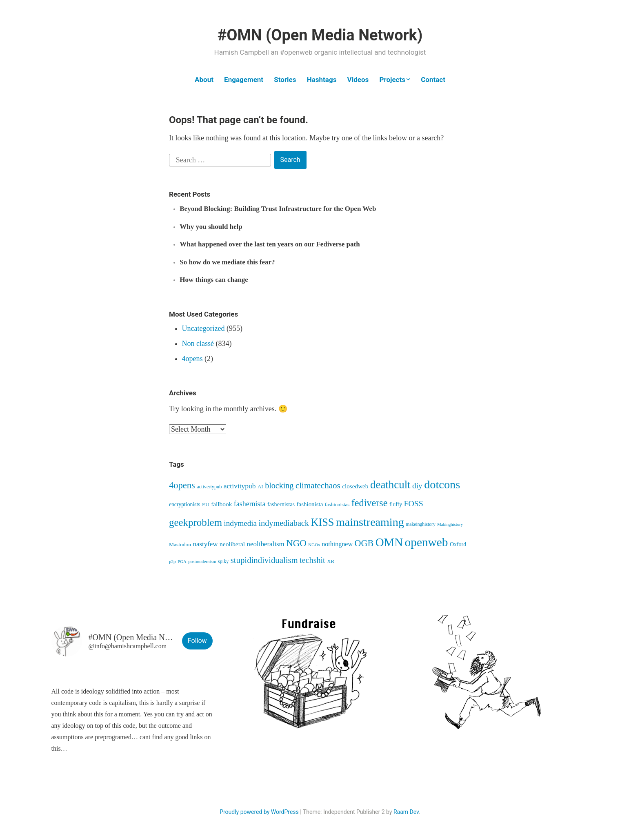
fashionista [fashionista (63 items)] (310, 504)
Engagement (244, 80)
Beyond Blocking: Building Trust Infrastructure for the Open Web (278, 209)
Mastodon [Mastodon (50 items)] (180, 544)
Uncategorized (203, 328)
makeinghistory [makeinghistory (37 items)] (421, 524)
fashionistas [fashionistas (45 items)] (337, 505)
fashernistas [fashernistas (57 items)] (281, 504)
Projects (392, 80)
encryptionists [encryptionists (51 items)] (185, 504)
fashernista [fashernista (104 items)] (250, 504)
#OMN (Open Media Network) (320, 35)
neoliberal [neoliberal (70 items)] (232, 544)
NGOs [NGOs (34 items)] (314, 545)
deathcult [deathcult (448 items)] (390, 485)
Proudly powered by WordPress (259, 812)
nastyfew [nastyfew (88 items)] (206, 544)
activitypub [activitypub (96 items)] (240, 486)
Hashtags (322, 80)
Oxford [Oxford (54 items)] (458, 544)
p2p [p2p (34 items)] (172, 561)
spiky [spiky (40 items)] (223, 561)
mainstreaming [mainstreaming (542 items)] (370, 522)
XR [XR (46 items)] (331, 561)
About (204, 80)
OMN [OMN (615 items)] (389, 542)
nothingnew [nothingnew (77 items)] (337, 544)
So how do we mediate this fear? (227, 262)
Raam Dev (406, 812)
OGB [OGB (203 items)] (364, 543)
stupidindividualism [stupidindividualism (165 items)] (264, 560)
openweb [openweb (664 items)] (427, 542)
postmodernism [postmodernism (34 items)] (202, 561)
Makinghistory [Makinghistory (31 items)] (450, 524)
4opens (192, 359)
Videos (358, 80)
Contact (433, 80)
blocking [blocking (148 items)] (279, 485)
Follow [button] (197, 641)
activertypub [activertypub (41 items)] (209, 487)
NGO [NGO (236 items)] (296, 543)
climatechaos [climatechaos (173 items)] (318, 485)
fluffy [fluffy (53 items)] (396, 504)
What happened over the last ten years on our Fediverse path (270, 244)
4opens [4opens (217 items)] (182, 485)
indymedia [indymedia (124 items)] (240, 523)
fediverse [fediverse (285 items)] (370, 503)
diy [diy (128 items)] (417, 486)
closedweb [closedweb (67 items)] (355, 486)
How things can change (214, 280)
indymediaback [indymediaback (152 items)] (284, 523)
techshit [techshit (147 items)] (312, 560)
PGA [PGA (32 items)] (182, 561)
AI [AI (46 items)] (260, 486)
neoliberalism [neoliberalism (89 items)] (266, 544)
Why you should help (211, 227)
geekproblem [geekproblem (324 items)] (196, 522)
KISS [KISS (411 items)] (322, 522)
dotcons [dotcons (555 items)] (442, 484)
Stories (285, 80)
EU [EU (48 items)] (206, 504)
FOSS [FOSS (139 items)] (414, 503)
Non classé (198, 344)
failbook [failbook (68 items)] (221, 504)
